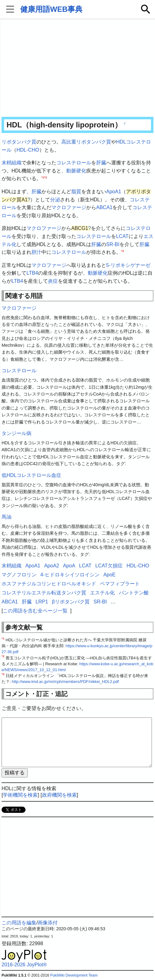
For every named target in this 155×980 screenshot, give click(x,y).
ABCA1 (104, 207)
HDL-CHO (28, 150)
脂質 (76, 192)
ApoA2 (52, 566)
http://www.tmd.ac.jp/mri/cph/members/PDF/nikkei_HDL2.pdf (65, 682)
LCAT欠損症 (109, 566)
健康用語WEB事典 (51, 9)
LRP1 (42, 602)
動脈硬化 (76, 171)
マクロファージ (69, 207)
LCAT (122, 236)
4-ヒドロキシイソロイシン (70, 575)
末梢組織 (12, 163)
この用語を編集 (19, 923)
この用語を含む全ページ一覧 (35, 611)
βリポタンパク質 (71, 602)
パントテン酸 (134, 593)
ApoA (69, 566)
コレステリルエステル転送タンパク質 (44, 593)
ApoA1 (114, 192)
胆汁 (36, 252)
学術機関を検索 (20, 795)
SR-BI (113, 244)
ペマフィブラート (120, 584)
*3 (122, 251)
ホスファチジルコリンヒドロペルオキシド (49, 584)
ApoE (109, 575)
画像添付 (48, 923)
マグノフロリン (19, 575)
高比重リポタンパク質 (86, 142)
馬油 (7, 517)
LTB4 (32, 273)
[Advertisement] (77, 68)
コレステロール (74, 163)
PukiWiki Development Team (74, 975)
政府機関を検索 (59, 795)
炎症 (53, 281)
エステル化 (102, 593)
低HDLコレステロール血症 (31, 475)
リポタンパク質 (19, 142)
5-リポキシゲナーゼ (128, 265)
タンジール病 (16, 433)
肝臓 (101, 163)
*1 (43, 177)
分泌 (55, 200)
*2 (46, 177)
